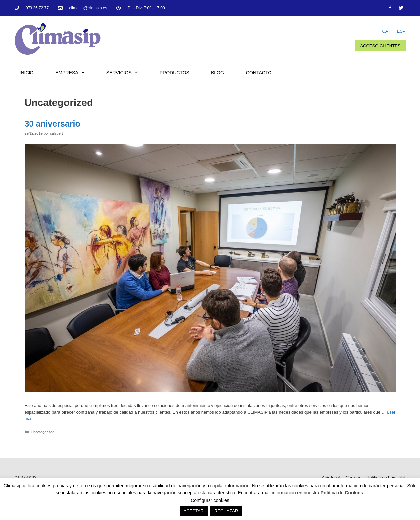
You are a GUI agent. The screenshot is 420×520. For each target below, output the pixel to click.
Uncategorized (43, 432)
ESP (401, 31)
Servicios (122, 73)
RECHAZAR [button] (226, 511)
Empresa (70, 73)
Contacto (259, 73)
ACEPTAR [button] (194, 511)
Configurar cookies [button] (210, 500)
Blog (218, 73)
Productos (175, 73)
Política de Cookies (342, 493)
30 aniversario (52, 124)
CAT (386, 31)
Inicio (27, 73)
